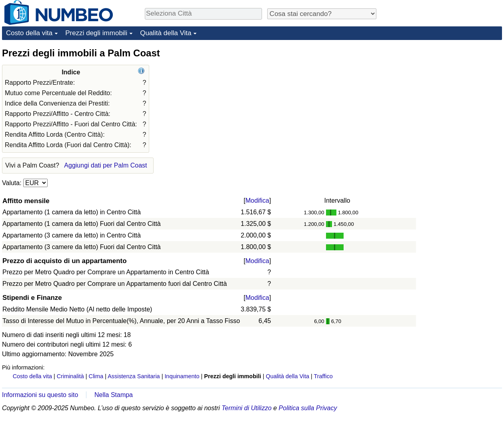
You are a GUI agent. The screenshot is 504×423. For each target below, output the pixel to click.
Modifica (257, 201)
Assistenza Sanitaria (134, 376)
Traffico (323, 376)
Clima (96, 376)
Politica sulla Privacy (308, 408)
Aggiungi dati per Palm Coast (105, 165)
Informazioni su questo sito (40, 395)
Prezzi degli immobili (96, 33)
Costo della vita (29, 33)
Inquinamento (182, 376)
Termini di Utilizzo (247, 408)
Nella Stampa (114, 395)
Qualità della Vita (166, 33)
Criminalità (70, 376)
